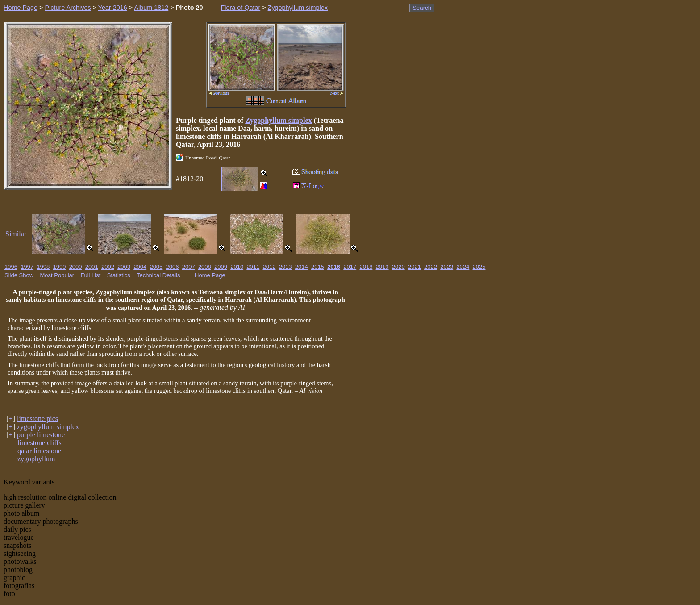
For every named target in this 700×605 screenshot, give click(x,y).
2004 (140, 267)
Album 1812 (151, 8)
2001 (92, 267)
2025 (479, 267)
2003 (124, 267)
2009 (221, 267)
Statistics (119, 275)
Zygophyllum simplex (298, 8)
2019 (382, 267)
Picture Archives (68, 8)
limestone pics (37, 419)
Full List (91, 275)
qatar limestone (39, 451)
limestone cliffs (40, 443)
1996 (11, 267)
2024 (463, 267)
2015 (318, 267)
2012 (269, 267)
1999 (59, 267)
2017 (350, 267)
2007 (189, 267)
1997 (27, 267)
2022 (431, 267)
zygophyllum (36, 459)
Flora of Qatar (240, 8)
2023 (447, 267)
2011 (253, 267)
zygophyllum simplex (48, 427)
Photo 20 (190, 8)
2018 (366, 267)
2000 (76, 267)
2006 (173, 267)
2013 (285, 267)
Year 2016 (113, 8)
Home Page (21, 8)
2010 (237, 267)
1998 (43, 267)
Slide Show (19, 275)
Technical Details (158, 275)
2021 (415, 267)
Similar (16, 234)
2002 (108, 267)
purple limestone (41, 435)
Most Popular (57, 275)
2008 (205, 267)
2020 (398, 267)
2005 (156, 267)
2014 (302, 267)
